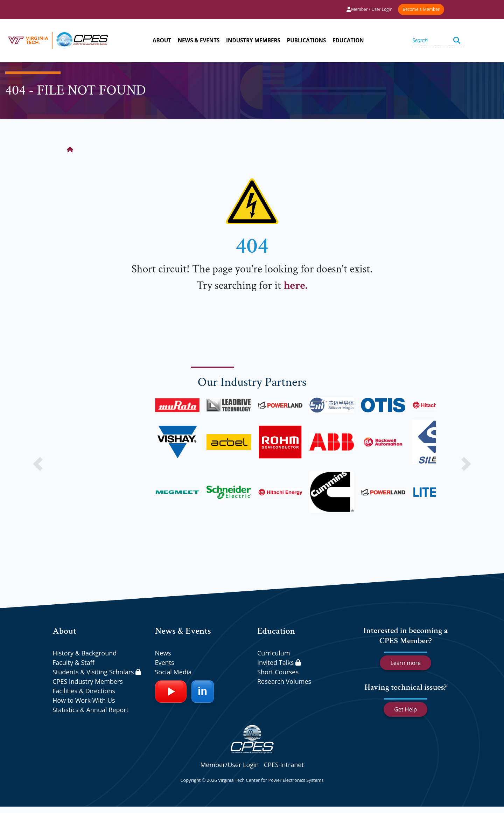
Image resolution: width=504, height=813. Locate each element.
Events (165, 662)
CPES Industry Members (88, 681)
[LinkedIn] (203, 692)
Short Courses (278, 672)
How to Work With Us (84, 700)
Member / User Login (369, 9)
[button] (38, 464)
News (163, 653)
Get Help (405, 709)
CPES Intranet (284, 765)
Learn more (405, 663)
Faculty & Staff (73, 662)
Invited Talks (279, 662)
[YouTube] (171, 692)
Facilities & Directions (84, 691)
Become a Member (421, 9)
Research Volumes (284, 681)
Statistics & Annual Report (90, 710)
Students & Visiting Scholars (97, 672)
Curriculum (274, 653)
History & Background (85, 653)
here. (295, 286)
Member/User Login (229, 765)
